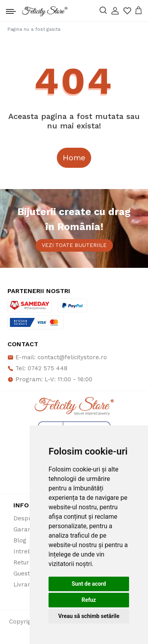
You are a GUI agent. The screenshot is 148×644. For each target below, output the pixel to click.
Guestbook (29, 573)
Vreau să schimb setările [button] (89, 616)
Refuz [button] (89, 600)
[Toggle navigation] (11, 9)
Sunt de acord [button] (89, 584)
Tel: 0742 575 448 (37, 368)
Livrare (24, 585)
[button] (115, 11)
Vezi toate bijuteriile (74, 245)
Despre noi (29, 518)
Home (74, 158)
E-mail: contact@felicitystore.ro (57, 357)
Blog (20, 540)
